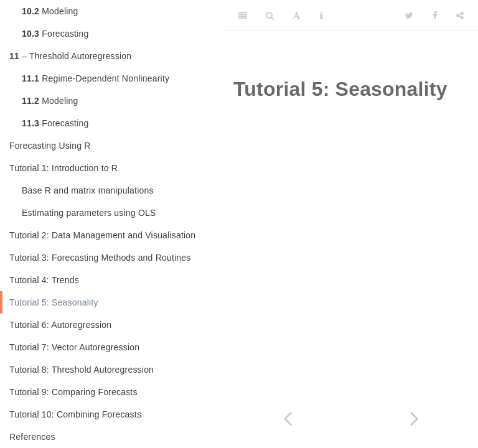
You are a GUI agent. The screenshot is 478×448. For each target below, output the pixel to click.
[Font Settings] (297, 16)
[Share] (460, 16)
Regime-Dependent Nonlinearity (96, 78)
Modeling (50, 11)
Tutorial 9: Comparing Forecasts (73, 392)
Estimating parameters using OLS (89, 213)
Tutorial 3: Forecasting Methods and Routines (100, 258)
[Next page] (415, 418)
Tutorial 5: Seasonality (54, 302)
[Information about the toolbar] (321, 16)
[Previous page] (288, 418)
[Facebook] (435, 16)
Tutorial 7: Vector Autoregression (74, 347)
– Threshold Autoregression (70, 56)
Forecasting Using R (50, 146)
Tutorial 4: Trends (44, 280)
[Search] (270, 16)
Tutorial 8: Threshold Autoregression (82, 370)
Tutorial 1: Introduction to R (63, 168)
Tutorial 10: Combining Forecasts (75, 414)
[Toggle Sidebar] (243, 16)
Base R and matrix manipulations (88, 190)
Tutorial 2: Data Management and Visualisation (102, 235)
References (32, 437)
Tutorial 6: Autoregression (60, 325)
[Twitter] (409, 16)
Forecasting (55, 34)
